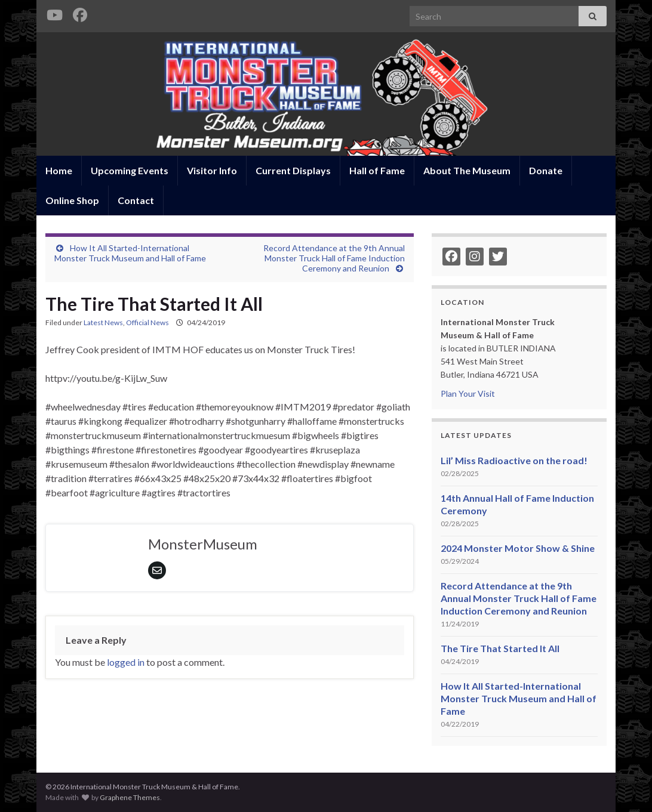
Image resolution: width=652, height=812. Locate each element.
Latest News (103, 322)
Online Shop (72, 200)
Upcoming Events (130, 170)
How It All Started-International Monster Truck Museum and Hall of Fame (130, 253)
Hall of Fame (377, 170)
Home (59, 170)
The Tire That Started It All (500, 648)
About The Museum (467, 170)
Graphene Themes (130, 797)
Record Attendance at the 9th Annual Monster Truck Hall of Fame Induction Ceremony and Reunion (334, 258)
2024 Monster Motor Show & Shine (518, 548)
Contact (136, 200)
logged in (126, 662)
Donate (546, 170)
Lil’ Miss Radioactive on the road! (514, 460)
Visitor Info (212, 170)
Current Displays (293, 170)
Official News (147, 322)
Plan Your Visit (468, 393)
